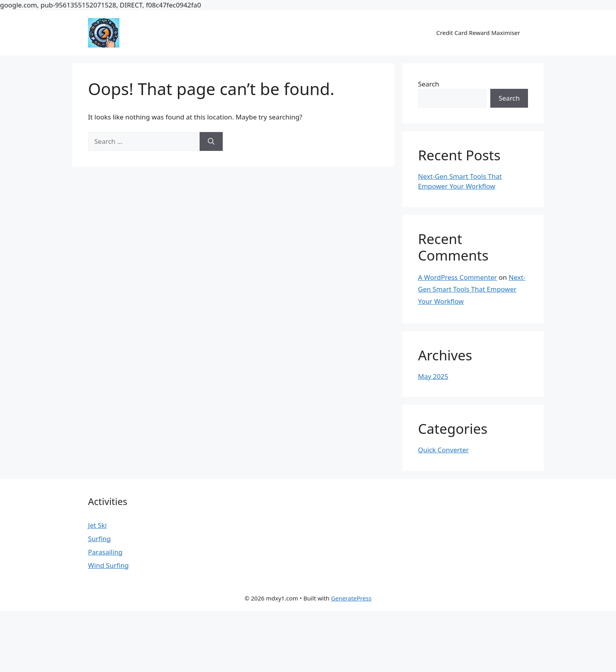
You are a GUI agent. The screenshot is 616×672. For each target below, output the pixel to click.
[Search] (211, 141)
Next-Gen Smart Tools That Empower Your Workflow (472, 289)
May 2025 (433, 376)
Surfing (99, 539)
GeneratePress (351, 598)
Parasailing (105, 552)
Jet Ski (97, 525)
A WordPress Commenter (457, 277)
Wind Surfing (108, 565)
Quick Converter (443, 450)
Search (429, 84)
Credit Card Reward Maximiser (478, 33)
